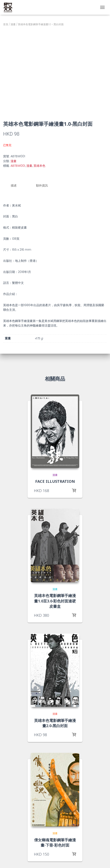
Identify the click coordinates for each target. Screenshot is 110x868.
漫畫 (13, 24)
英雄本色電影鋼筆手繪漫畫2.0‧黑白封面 (55, 723)
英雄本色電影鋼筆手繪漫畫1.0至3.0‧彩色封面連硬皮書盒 (55, 601)
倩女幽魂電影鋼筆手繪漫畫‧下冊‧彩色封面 (55, 842)
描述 (14, 185)
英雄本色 (39, 166)
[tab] (17, 186)
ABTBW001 (18, 166)
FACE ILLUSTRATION (55, 481)
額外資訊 (42, 185)
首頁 (6, 24)
